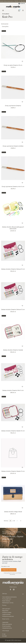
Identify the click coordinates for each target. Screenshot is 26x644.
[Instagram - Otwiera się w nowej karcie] (14, 590)
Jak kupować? (6, 609)
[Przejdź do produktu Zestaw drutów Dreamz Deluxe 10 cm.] (13, 251)
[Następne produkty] (17, 521)
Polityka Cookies (7, 613)
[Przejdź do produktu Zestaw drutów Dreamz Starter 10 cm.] (13, 412)
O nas (4, 634)
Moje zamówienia (7, 624)
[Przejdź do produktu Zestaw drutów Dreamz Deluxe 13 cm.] (13, 291)
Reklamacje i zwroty (8, 603)
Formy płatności (7, 599)
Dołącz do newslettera (9, 570)
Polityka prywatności (8, 616)
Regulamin (5, 611)
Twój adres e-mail (5, 566)
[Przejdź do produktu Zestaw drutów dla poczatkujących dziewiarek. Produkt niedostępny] (13, 209)
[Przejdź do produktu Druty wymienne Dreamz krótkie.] (13, 128)
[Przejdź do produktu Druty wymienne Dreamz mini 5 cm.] (13, 168)
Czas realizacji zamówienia (9, 597)
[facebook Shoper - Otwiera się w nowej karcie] (10, 590)
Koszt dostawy (6, 601)
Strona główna (6, 14)
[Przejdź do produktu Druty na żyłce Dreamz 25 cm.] (13, 47)
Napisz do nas (7, 543)
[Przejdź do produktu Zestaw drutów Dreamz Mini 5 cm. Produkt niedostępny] (13, 372)
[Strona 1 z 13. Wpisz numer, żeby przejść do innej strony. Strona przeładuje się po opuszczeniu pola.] (10, 521)
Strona (6, 521)
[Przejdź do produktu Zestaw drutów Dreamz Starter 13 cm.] (13, 453)
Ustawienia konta (7, 628)
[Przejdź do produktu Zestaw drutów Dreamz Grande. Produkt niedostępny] (13, 332)
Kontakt (4, 636)
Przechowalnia (6, 626)
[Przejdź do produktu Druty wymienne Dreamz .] (13, 87)
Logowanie (5, 622)
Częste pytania (6, 614)
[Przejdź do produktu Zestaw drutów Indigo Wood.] (13, 493)
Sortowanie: (5, 24)
